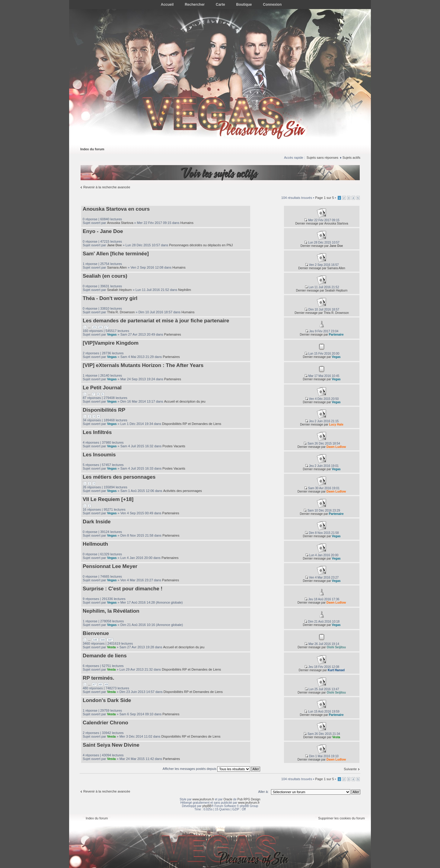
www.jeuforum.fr (203, 799)
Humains (187, 223)
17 (107, 327)
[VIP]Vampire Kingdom (111, 343)
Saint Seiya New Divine (111, 745)
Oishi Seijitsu (336, 647)
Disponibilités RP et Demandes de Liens (192, 424)
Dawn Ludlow (336, 447)
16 (100, 327)
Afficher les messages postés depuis (211, 769)
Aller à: (263, 792)
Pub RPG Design (249, 799)
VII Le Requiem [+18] (108, 499)
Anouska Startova (120, 223)
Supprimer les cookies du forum (341, 818)
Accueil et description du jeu (185, 401)
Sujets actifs (351, 158)
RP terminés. (99, 678)
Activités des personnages (183, 491)
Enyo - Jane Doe (103, 231)
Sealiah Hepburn (120, 290)
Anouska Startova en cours (116, 209)
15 (94, 327)
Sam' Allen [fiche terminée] (116, 254)
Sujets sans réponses (322, 158)
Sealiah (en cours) (105, 276)
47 (94, 685)
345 (95, 640)
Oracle (228, 799)
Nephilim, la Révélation (111, 611)
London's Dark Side (107, 700)
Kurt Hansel (336, 670)
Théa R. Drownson (121, 312)
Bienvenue (96, 633)
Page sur (324, 198)
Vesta (112, 647)
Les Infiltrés (97, 432)
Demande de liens (105, 656)
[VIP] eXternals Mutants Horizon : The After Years (143, 365)
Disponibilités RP (104, 410)
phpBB (207, 806)
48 (100, 685)
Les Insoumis (99, 455)
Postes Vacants (174, 446)
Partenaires (173, 334)
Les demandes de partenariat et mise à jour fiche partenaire (156, 321)
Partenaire (336, 335)
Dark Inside (97, 522)
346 (103, 640)
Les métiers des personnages (119, 477)
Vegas (112, 334)
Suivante (350, 769)
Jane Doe (115, 245)
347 (110, 640)
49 (107, 685)
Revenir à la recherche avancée (107, 187)
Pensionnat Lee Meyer (110, 566)
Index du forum (92, 149)
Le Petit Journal (102, 388)
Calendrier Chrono (105, 723)
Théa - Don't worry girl (110, 298)
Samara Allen (117, 267)
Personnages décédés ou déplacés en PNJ (201, 245)
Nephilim (185, 290)
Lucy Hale (336, 424)
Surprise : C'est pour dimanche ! (123, 589)
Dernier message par (309, 223)
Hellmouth (95, 544)
